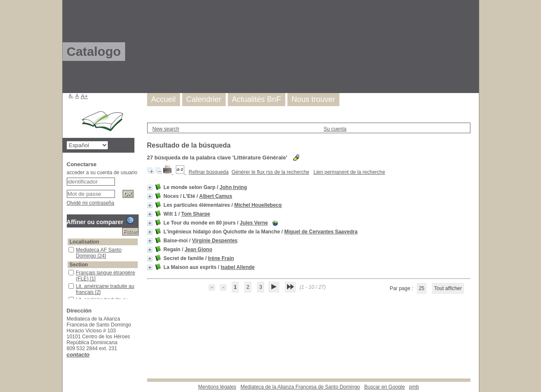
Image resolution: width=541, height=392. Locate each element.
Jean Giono (198, 249)
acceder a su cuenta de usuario (102, 173)
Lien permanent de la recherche (349, 172)
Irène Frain (221, 258)
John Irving (234, 187)
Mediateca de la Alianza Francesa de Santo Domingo (300, 387)
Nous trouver (313, 99)
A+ (84, 96)
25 (422, 288)
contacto (78, 355)
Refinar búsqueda (209, 172)
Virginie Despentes (215, 241)
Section (79, 265)
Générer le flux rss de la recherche (270, 172)
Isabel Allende (238, 267)
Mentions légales (217, 387)
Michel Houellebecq (258, 205)
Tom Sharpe (196, 214)
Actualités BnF (257, 99)
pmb (414, 387)
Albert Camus (216, 196)
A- (71, 96)
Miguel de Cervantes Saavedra (321, 232)
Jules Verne (254, 223)
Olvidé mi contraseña (91, 203)
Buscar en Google (385, 387)
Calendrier (204, 99)
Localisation (85, 242)
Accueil (164, 99)
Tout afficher (448, 288)
